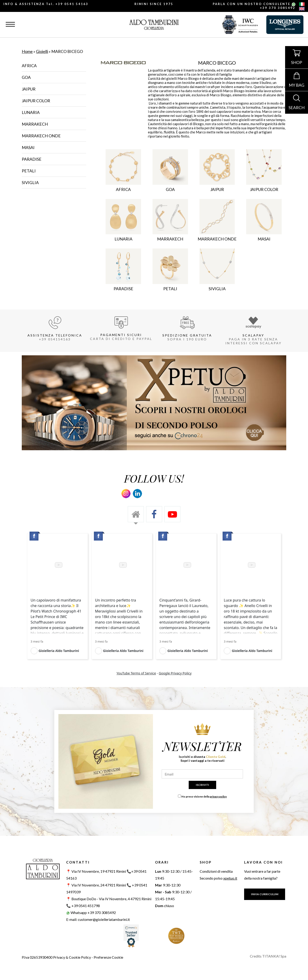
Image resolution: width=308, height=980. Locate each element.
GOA (26, 77)
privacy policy (218, 796)
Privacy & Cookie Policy (72, 957)
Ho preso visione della (204, 797)
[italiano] (302, 4)
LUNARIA (31, 112)
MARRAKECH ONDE (41, 136)
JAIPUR (29, 89)
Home (27, 51)
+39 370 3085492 (278, 8)
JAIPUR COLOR (36, 101)
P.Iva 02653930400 (37, 957)
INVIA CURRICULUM (265, 894)
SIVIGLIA (30, 182)
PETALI (29, 171)
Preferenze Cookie (108, 957)
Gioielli (42, 51)
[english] (302, 9)
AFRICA (29, 66)
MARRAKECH (35, 124)
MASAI (28, 147)
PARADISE (32, 159)
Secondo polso (218, 878)
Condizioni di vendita (216, 871)
